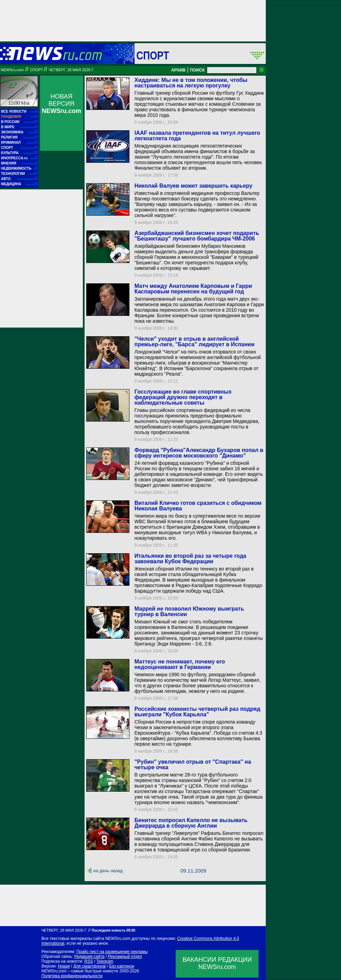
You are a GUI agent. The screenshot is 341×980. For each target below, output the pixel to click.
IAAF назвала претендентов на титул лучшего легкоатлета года (197, 136)
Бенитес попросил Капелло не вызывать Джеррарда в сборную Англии (191, 823)
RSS (89, 961)
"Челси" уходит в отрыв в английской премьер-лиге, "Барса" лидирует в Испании (194, 342)
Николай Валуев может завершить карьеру (193, 186)
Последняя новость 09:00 (113, 930)
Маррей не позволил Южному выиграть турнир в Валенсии (189, 611)
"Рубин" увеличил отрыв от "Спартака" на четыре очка (193, 765)
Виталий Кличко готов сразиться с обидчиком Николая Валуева (198, 506)
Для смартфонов (89, 966)
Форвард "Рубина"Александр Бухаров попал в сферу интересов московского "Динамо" (199, 453)
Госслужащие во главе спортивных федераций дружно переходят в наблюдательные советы (183, 397)
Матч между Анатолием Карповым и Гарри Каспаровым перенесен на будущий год (193, 289)
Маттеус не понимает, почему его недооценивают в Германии (179, 664)
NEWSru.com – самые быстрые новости (80, 971)
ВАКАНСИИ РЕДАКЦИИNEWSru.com (217, 963)
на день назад (108, 871)
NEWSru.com (12, 70)
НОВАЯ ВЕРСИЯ (61, 104)
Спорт (153, 55)
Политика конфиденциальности (72, 976)
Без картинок (121, 966)
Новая (64, 966)
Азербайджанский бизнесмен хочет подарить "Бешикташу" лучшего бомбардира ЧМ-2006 (197, 236)
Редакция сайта (89, 957)
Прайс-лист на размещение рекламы (112, 952)
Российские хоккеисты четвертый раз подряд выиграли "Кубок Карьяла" (197, 712)
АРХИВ (178, 70)
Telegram (105, 961)
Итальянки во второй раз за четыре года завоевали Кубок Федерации (190, 559)
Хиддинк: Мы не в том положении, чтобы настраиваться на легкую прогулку (191, 83)
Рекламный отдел (125, 957)
